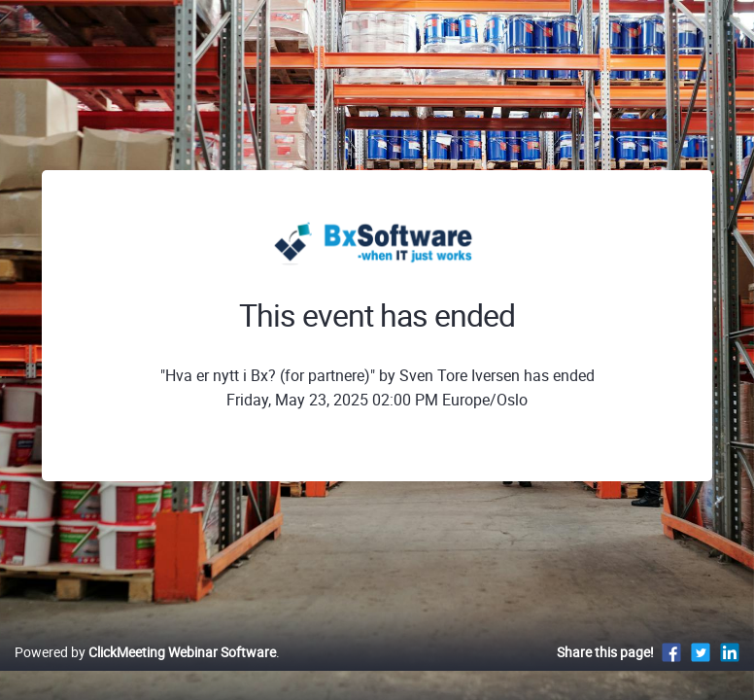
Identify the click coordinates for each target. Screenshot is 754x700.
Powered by (145, 652)
